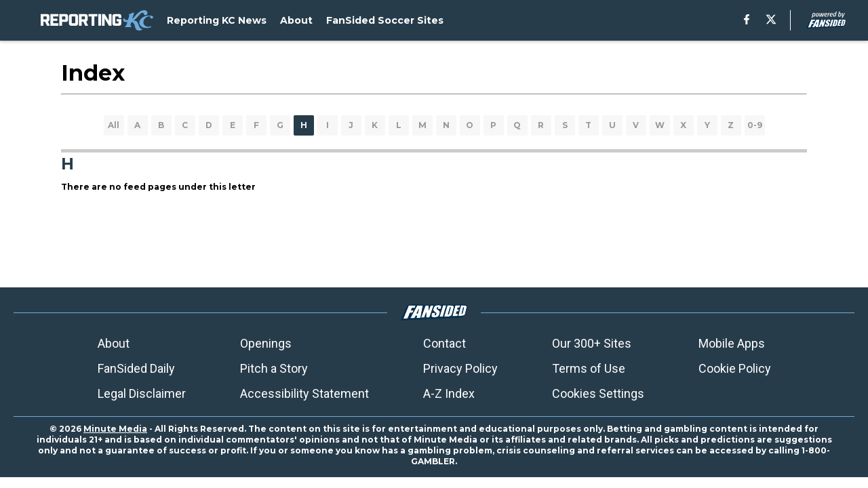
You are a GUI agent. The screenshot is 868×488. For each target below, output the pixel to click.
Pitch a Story (274, 368)
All (114, 125)
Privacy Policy (460, 368)
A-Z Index (449, 393)
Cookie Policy (735, 368)
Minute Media (115, 429)
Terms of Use (589, 368)
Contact (445, 343)
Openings (266, 343)
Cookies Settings (598, 393)
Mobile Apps (732, 343)
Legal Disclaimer (142, 393)
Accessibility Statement (304, 393)
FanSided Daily (136, 368)
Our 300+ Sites (592, 343)
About (114, 343)
